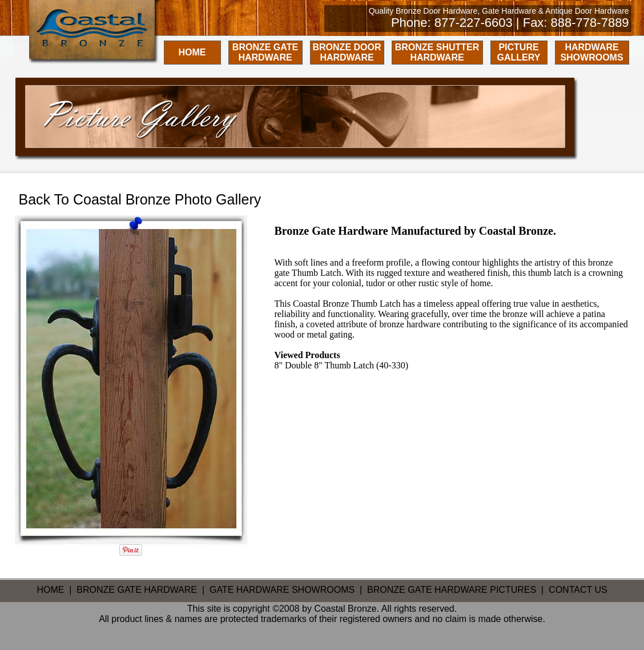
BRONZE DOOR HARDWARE (347, 52)
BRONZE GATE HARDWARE (265, 52)
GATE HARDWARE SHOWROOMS (282, 590)
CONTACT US (578, 590)
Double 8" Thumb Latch (329, 365)
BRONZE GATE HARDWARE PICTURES (452, 590)
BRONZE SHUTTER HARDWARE (437, 52)
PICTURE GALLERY (519, 52)
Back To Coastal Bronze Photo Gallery (140, 199)
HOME (192, 52)
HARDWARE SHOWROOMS (591, 52)
